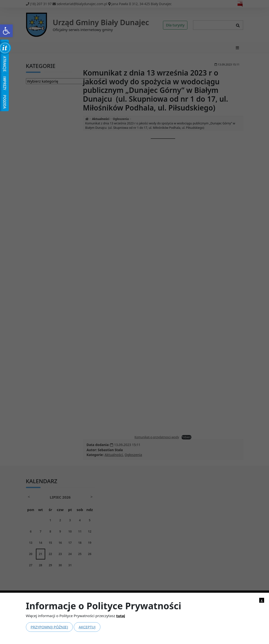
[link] (6, 31)
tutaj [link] (120, 616)
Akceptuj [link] (87, 627)
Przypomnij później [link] (49, 627)
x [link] (262, 600)
